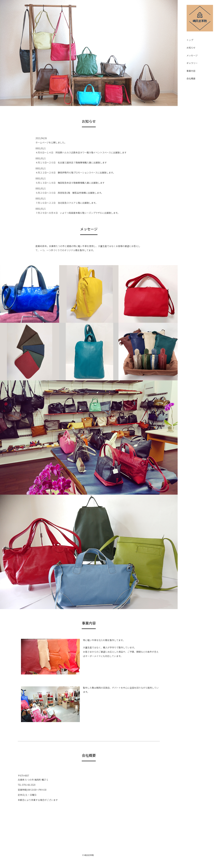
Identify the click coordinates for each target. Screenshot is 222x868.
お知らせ (191, 48)
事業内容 (191, 71)
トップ (190, 40)
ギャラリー (192, 63)
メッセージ (192, 56)
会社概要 (191, 79)
